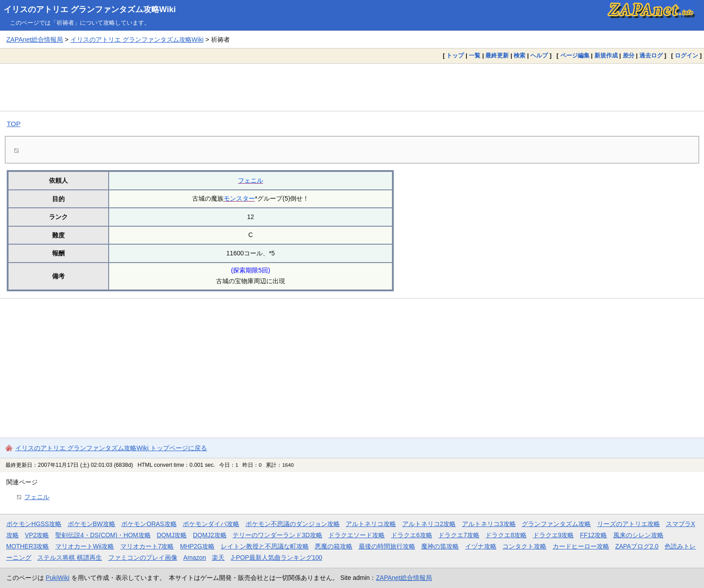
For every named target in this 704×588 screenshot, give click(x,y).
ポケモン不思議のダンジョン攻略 (293, 524)
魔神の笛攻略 (440, 546)
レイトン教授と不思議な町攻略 (265, 546)
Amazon (195, 557)
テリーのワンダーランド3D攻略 (277, 535)
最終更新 (497, 55)
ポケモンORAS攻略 (149, 524)
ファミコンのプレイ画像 (143, 557)
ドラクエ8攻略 (506, 535)
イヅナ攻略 (481, 546)
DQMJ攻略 (172, 535)
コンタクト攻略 (524, 546)
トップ (455, 55)
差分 (629, 55)
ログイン (686, 55)
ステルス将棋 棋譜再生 (70, 557)
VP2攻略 (37, 535)
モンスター (239, 198)
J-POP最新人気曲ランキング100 (277, 557)
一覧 (475, 55)
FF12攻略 (594, 535)
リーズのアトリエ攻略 (629, 524)
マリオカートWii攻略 (85, 546)
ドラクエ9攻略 (554, 535)
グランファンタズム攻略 (556, 524)
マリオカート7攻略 (147, 546)
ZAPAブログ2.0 (637, 546)
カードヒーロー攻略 (581, 546)
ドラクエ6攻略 (412, 535)
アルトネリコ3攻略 (489, 524)
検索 (519, 55)
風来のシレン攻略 (638, 535)
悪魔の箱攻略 (334, 546)
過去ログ (651, 55)
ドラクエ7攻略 (459, 535)
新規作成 (606, 55)
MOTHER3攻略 (28, 546)
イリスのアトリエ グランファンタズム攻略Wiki (90, 9)
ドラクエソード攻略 (356, 535)
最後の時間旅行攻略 (387, 546)
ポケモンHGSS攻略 (34, 524)
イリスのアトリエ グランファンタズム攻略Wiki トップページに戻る (111, 448)
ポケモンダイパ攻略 (211, 524)
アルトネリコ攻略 (371, 524)
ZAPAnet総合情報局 (35, 39)
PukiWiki (58, 578)
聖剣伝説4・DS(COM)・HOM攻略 (103, 535)
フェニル (251, 180)
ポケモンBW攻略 (92, 524)
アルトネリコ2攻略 (429, 524)
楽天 (218, 557)
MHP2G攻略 (197, 546)
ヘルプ (539, 55)
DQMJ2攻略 (210, 535)
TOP (14, 124)
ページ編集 (575, 55)
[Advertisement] (352, 87)
